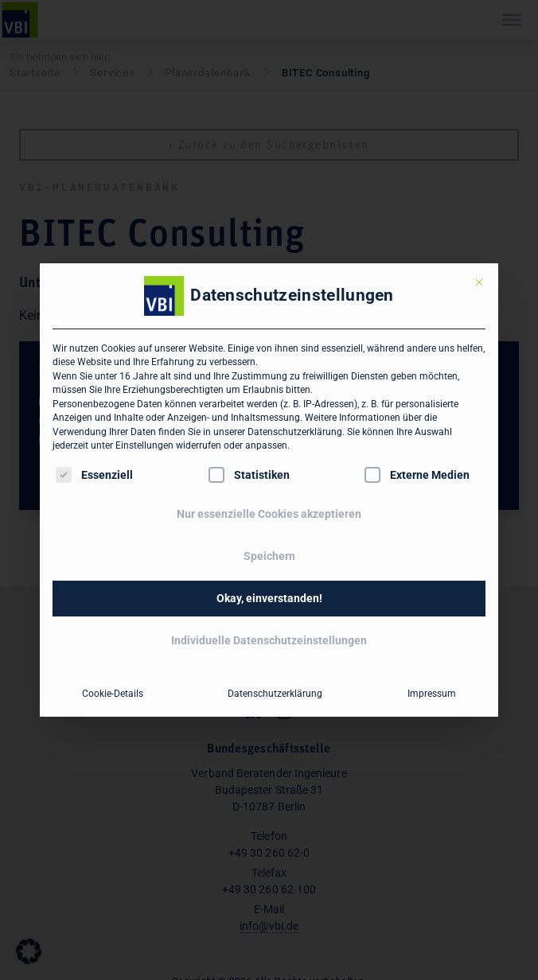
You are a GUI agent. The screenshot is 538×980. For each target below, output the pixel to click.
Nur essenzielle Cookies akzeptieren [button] (269, 514)
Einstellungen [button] (144, 445)
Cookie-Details (113, 694)
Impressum (432, 694)
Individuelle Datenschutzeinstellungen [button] (269, 640)
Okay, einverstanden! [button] (269, 598)
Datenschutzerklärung (295, 432)
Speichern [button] (269, 556)
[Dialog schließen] (479, 282)
